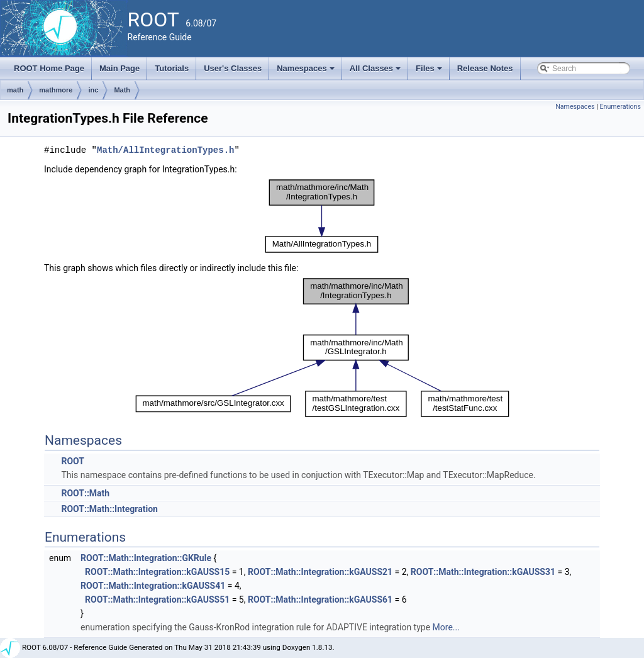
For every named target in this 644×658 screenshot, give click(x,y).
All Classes (376, 72)
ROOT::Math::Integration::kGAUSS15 (157, 572)
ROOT (73, 461)
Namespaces (307, 72)
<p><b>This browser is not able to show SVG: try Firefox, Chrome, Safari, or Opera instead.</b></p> (322, 216)
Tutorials (172, 68)
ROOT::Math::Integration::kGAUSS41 (153, 586)
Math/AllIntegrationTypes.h (165, 150)
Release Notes (485, 68)
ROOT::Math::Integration (109, 509)
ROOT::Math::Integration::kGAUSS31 (483, 572)
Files (430, 72)
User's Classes (233, 68)
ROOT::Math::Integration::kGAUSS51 (157, 599)
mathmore (56, 90)
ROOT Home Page (49, 68)
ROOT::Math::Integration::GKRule (146, 558)
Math (122, 90)
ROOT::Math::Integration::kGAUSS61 (320, 599)
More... (446, 627)
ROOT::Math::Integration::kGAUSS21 (320, 572)
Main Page (119, 68)
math (15, 90)
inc (93, 90)
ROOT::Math (85, 493)
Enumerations (620, 107)
